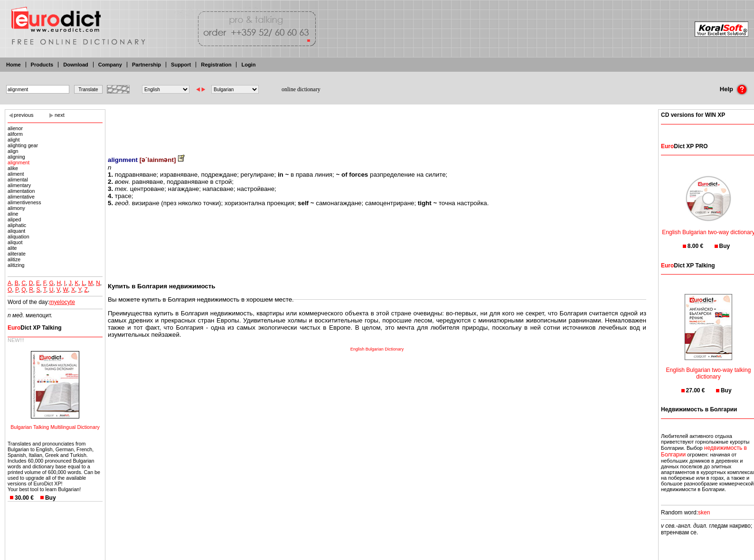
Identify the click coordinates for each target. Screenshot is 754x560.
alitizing (16, 265)
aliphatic (17, 225)
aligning (16, 157)
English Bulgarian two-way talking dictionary (709, 367)
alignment (19, 162)
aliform (15, 134)
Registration (216, 65)
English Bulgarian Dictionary (377, 349)
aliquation (19, 237)
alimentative (21, 197)
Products (42, 65)
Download (76, 65)
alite (12, 248)
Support (181, 65)
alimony (16, 208)
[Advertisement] (377, 126)
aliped (14, 219)
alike (13, 168)
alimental (18, 180)
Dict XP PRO (684, 146)
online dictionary (301, 89)
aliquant (16, 231)
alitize (14, 259)
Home (14, 65)
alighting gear (23, 145)
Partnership (146, 65)
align (13, 151)
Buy (51, 498)
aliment (16, 174)
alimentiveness (24, 202)
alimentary (19, 185)
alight (14, 140)
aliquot (15, 242)
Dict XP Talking (35, 328)
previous (24, 115)
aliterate (17, 254)
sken (704, 513)
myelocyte (62, 302)
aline (13, 214)
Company (110, 65)
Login (248, 65)
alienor (15, 128)
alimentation (21, 191)
